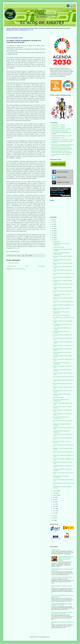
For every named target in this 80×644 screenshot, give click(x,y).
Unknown (15, 255)
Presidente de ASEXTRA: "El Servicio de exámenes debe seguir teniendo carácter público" (62, 152)
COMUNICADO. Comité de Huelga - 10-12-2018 (62, 140)
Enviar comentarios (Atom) (19, 269)
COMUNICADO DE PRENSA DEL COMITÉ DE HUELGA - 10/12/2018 (62, 605)
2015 (53, 240)
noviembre (55, 491)
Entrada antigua (41, 266)
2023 (53, 222)
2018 (53, 233)
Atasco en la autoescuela (58, 398)
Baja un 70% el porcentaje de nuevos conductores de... (61, 418)
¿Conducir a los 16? (56, 550)
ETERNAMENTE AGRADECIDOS (60, 131)
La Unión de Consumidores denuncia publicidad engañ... (61, 253)
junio (54, 502)
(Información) (16, 248)
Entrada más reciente (11, 266)
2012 (53, 520)
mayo (54, 504)
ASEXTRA (31, 30)
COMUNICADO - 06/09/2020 (58, 125)
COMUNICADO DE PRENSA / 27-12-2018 (61, 136)
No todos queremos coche (58, 247)
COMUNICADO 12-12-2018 (58, 138)
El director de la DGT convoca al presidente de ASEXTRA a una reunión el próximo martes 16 (62, 149)
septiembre (55, 495)
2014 (53, 516)
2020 (53, 229)
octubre (55, 493)
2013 (53, 518)
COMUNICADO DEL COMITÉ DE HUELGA (62, 577)
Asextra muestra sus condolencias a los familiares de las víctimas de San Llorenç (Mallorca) (62, 145)
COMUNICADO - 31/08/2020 (58, 127)
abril (54, 506)
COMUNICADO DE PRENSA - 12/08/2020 (61, 129)
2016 (53, 238)
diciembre (55, 242)
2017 (53, 235)
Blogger (48, 637)
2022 (53, 224)
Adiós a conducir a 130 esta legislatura (61, 315)
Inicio (27, 266)
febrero (55, 511)
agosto (54, 497)
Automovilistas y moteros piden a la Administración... (61, 400)
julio (54, 500)
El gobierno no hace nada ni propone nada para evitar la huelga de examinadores (62, 613)
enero (54, 513)
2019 (53, 231)
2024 (53, 220)
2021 (53, 226)
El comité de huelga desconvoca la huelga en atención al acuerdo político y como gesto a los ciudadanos (66, 559)
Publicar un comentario (14, 263)
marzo (54, 509)
